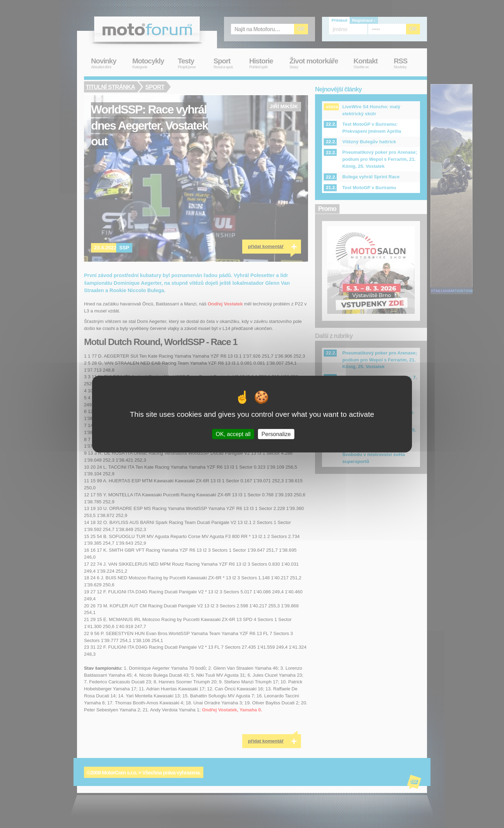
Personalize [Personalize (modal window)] (276, 434)
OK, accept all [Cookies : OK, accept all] (233, 434)
